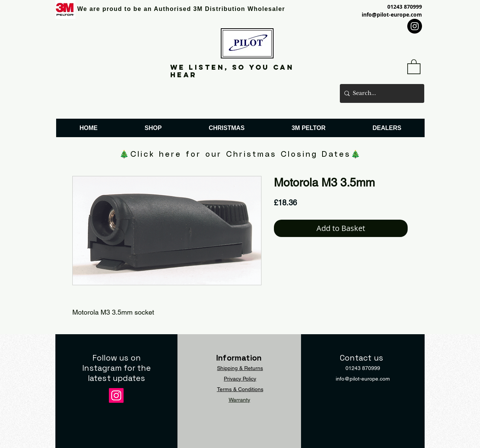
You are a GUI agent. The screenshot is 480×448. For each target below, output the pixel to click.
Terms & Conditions (240, 389)
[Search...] (381, 93)
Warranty (239, 400)
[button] (414, 66)
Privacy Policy (240, 379)
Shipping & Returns (240, 368)
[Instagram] (415, 26)
